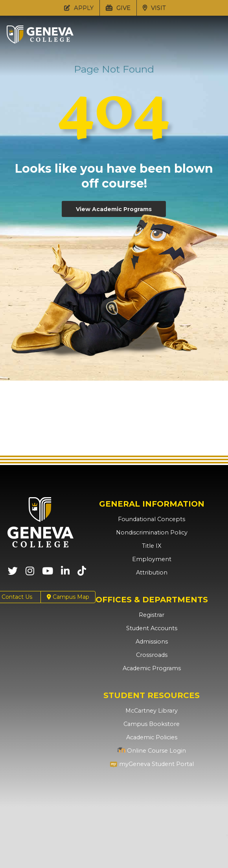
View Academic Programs (114, 209)
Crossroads (152, 655)
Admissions (152, 642)
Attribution (152, 573)
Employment (152, 559)
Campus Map (68, 597)
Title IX (152, 546)
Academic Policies (152, 737)
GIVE (118, 8)
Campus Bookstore (152, 724)
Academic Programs (152, 668)
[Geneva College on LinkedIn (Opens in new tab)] (65, 573)
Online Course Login (152, 751)
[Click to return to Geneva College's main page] (40, 41)
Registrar (152, 615)
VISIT (154, 8)
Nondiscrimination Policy (152, 532)
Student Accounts (152, 628)
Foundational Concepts (152, 519)
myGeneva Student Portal (152, 764)
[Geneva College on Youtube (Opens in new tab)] (48, 573)
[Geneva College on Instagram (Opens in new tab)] (30, 573)
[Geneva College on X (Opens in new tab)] (13, 573)
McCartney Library (152, 711)
